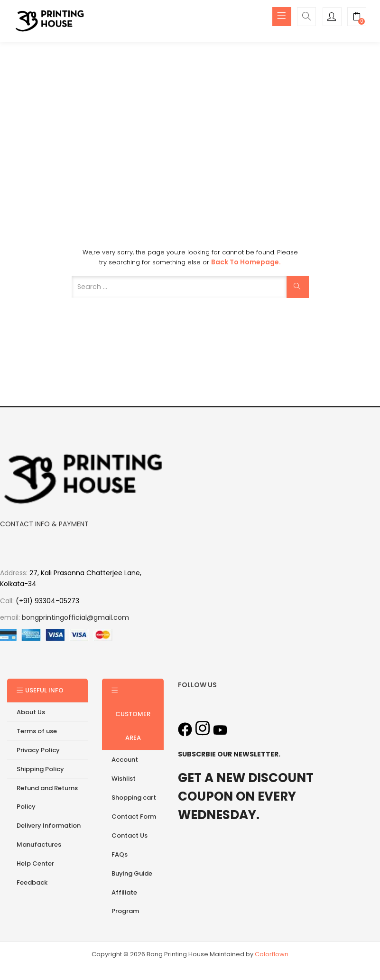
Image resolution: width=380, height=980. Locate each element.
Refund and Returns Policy (47, 798)
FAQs (120, 855)
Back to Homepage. (246, 262)
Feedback (32, 883)
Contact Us (130, 836)
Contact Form (134, 817)
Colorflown (272, 955)
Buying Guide (132, 874)
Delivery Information (49, 826)
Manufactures (39, 845)
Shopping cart (134, 798)
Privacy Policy (38, 751)
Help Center (35, 864)
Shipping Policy (40, 770)
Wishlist (124, 779)
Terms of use (37, 732)
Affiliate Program (125, 902)
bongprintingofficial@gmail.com (75, 618)
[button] (357, 18)
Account (125, 760)
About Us (31, 713)
